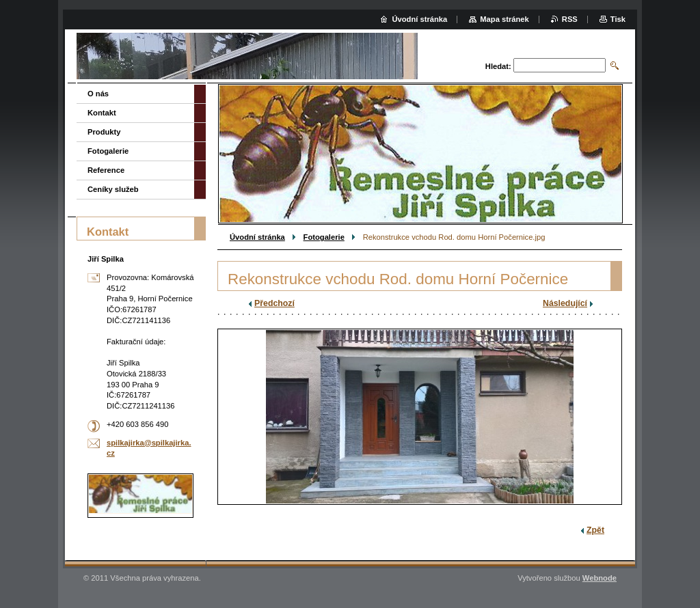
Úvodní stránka (257, 237)
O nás (98, 94)
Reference (106, 170)
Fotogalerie (324, 237)
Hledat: (498, 66)
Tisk (618, 19)
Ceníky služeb (113, 189)
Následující (565, 303)
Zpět (595, 530)
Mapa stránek (504, 19)
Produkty (104, 132)
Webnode (600, 578)
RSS (570, 19)
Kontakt (102, 113)
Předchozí (274, 303)
